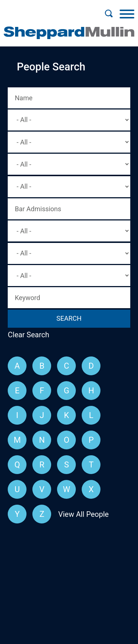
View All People (83, 514)
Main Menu (45, 10)
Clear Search (29, 335)
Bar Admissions (38, 209)
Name (24, 98)
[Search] (109, 14)
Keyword (27, 298)
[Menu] (127, 14)
